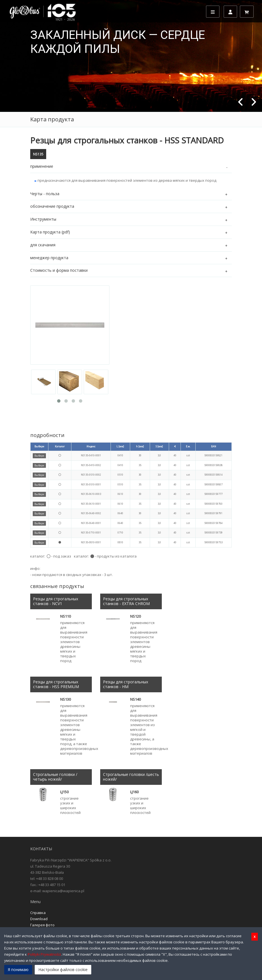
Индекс (91, 446)
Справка (38, 913)
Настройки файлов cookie (63, 970)
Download (39, 919)
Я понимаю (18, 970)
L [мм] (120, 446)
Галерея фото (42, 925)
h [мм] (140, 446)
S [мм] (159, 446)
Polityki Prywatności (44, 954)
